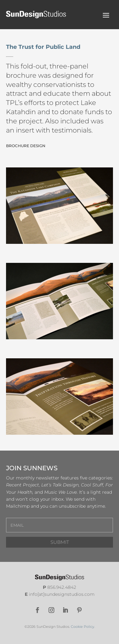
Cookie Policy (83, 627)
